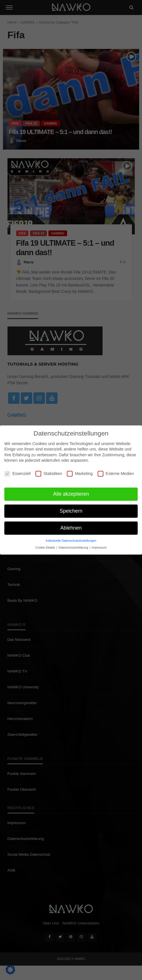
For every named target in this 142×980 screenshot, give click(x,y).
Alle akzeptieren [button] (71, 491)
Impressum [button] (99, 545)
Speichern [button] (71, 508)
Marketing (80, 471)
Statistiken (49, 471)
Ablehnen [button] (71, 525)
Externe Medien (116, 471)
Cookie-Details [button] (46, 545)
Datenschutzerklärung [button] (74, 545)
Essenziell (17, 471)
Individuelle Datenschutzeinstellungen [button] (71, 538)
